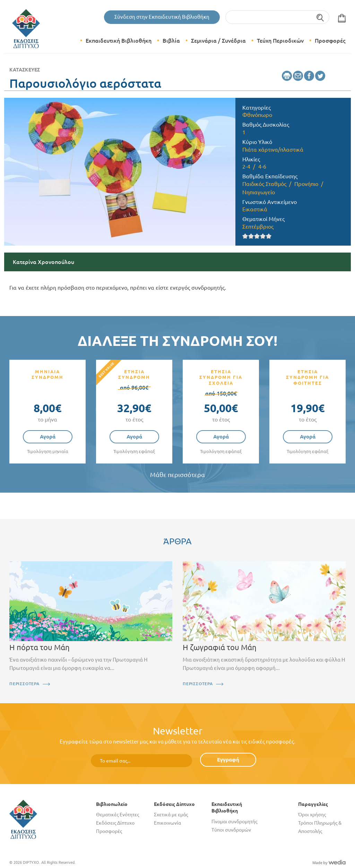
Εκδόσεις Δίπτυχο (115, 823)
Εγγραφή (228, 760)
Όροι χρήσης (312, 815)
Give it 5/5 (269, 236)
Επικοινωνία (167, 823)
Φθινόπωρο (257, 115)
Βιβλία (171, 41)
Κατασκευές (25, 70)
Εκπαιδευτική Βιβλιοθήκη (119, 41)
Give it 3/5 (257, 236)
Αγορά (48, 437)
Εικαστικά (255, 209)
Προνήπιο (306, 184)
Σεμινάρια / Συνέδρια (218, 41)
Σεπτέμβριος (258, 227)
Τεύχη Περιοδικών (280, 41)
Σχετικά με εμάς (171, 815)
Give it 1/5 (245, 236)
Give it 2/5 (251, 236)
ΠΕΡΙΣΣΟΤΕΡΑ (24, 684)
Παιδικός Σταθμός (264, 184)
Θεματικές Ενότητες (118, 815)
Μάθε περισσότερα (177, 475)
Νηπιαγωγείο (259, 192)
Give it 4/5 (263, 236)
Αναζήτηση (321, 17)
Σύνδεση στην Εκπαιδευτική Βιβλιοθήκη (162, 17)
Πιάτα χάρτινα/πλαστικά (273, 150)
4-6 (262, 167)
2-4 (246, 167)
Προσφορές (330, 41)
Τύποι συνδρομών (231, 830)
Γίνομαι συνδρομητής (234, 822)
